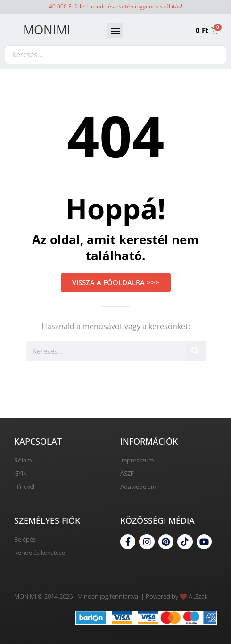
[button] (115, 30)
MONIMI (47, 30)
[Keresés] (196, 351)
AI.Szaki (199, 596)
